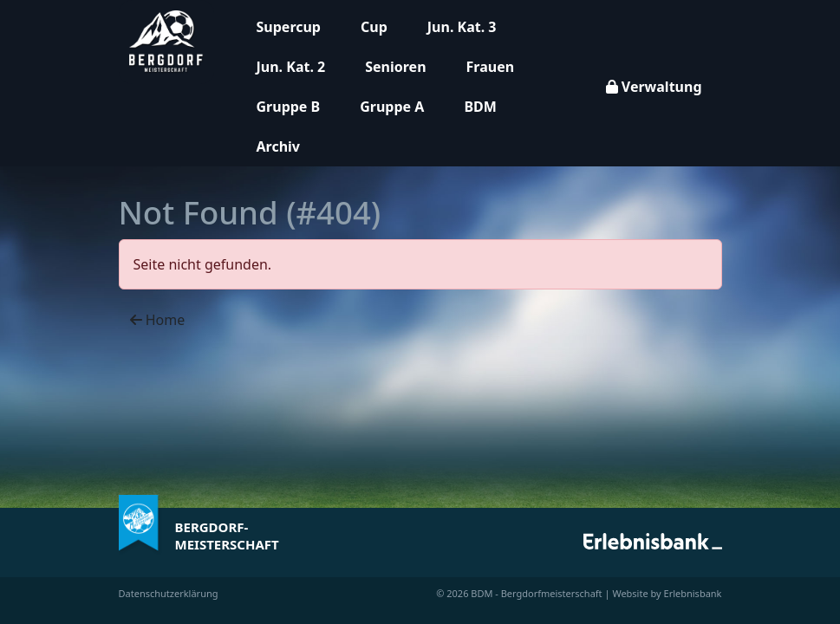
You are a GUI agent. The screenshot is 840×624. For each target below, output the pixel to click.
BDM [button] (480, 107)
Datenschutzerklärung (169, 593)
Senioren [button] (395, 67)
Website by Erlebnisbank (667, 593)
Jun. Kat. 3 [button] (462, 27)
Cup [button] (374, 27)
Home (158, 320)
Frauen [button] (491, 67)
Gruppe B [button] (289, 107)
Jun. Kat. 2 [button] (291, 67)
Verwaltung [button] (654, 87)
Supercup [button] (289, 27)
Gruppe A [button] (392, 107)
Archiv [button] (278, 146)
